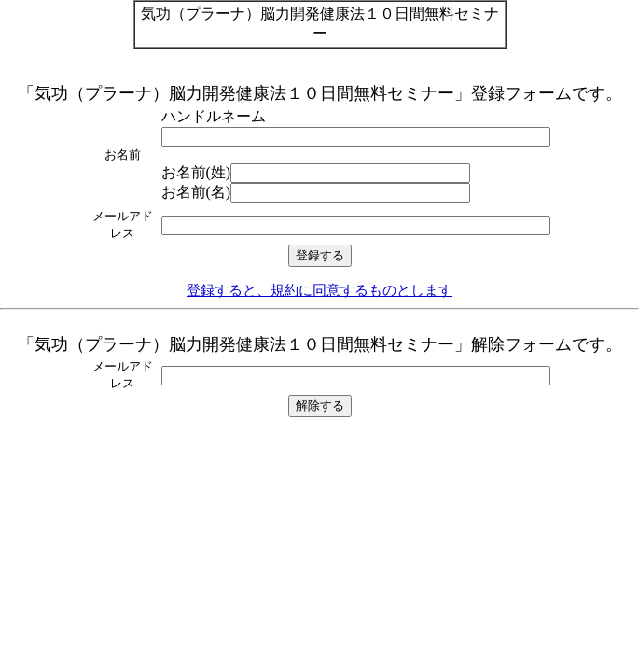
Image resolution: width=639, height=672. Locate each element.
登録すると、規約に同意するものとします (319, 290)
